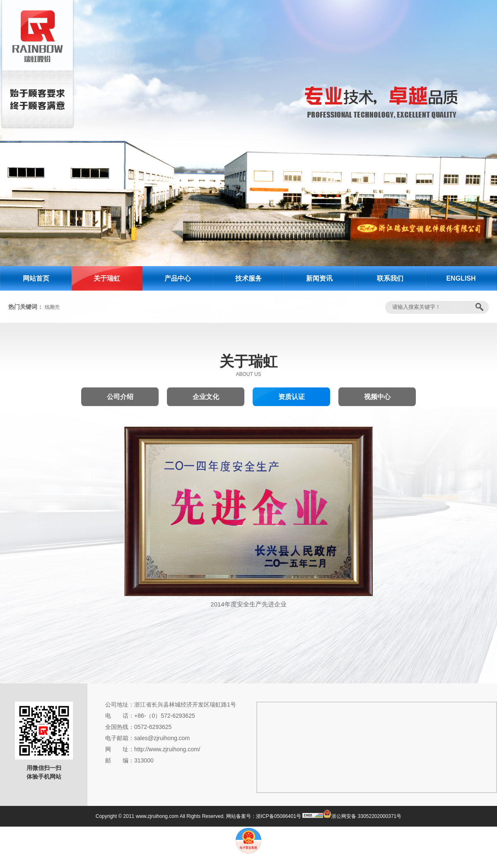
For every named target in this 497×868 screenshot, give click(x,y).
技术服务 (248, 278)
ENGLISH (461, 278)
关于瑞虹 (107, 278)
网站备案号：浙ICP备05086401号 (264, 816)
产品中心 (178, 278)
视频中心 (377, 397)
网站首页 (36, 278)
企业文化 (206, 397)
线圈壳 (52, 307)
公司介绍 (120, 397)
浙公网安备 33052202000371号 (362, 816)
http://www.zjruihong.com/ (167, 749)
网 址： (120, 749)
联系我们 (390, 278)
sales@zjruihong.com (162, 738)
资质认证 (292, 397)
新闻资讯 (319, 278)
